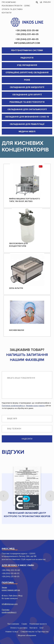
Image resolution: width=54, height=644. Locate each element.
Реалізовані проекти (12, 6)
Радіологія (27, 58)
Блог (42, 628)
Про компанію (9, 2)
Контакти (7, 13)
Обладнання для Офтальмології (27, 109)
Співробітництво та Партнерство (35, 632)
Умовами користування (35, 406)
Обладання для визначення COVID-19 (27, 117)
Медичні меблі (27, 131)
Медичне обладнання (27, 635)
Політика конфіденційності (9, 611)
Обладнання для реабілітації (27, 124)
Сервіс (27, 6)
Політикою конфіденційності (13, 406)
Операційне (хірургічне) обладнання (27, 72)
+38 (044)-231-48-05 (27, 39)
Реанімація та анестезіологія (27, 102)
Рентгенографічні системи (27, 50)
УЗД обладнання (27, 65)
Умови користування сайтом (11, 589)
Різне (27, 80)
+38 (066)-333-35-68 (27, 30)
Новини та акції (12, 632)
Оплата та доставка (12, 9)
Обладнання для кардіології (27, 87)
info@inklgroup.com (27, 43)
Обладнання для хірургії (27, 95)
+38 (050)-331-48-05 (27, 34)
